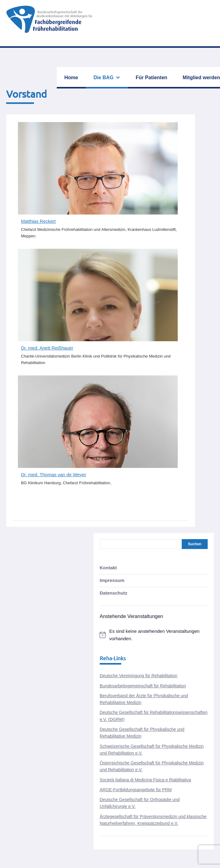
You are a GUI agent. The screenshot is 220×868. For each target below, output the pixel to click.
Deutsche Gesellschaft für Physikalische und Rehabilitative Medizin (142, 733)
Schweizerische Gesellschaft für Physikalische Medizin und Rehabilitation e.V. (152, 750)
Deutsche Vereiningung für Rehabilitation (139, 676)
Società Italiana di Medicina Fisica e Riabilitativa (145, 780)
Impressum (112, 580)
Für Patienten (152, 78)
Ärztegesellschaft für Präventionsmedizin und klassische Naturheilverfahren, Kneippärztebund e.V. (153, 820)
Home (71, 78)
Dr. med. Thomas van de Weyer (54, 475)
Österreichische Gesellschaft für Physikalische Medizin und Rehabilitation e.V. (152, 766)
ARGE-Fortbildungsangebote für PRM (136, 790)
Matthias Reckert (38, 221)
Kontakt (108, 568)
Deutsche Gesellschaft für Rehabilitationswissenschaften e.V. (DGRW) (154, 716)
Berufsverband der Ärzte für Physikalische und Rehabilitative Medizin (144, 699)
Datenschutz (113, 593)
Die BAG (104, 78)
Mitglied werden (201, 78)
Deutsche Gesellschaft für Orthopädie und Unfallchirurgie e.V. (140, 803)
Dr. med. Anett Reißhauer (47, 348)
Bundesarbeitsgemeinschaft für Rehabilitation (143, 686)
